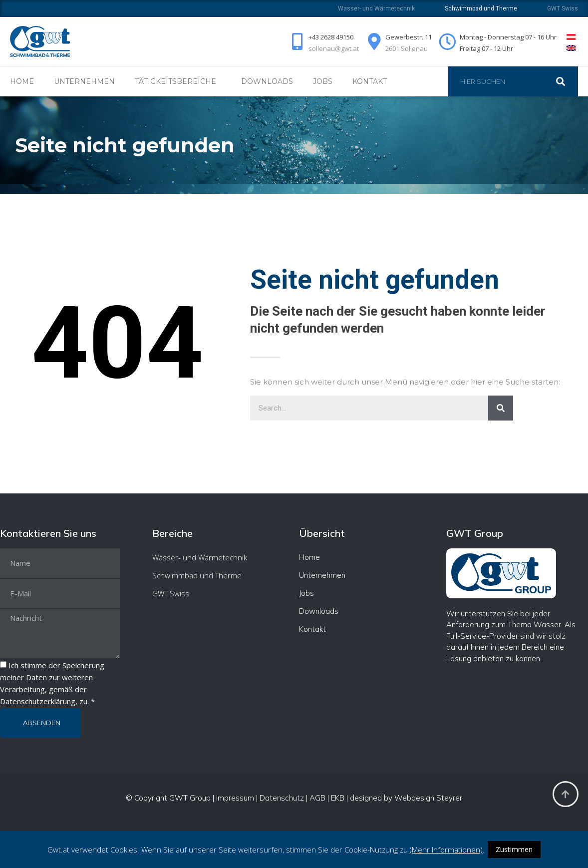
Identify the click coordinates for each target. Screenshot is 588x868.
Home (22, 81)
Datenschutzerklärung (38, 701)
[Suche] (566, 81)
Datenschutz (282, 798)
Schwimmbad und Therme (197, 575)
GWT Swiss (563, 8)
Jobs (323, 81)
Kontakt (370, 81)
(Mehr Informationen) (446, 850)
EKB (338, 798)
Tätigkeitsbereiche (178, 81)
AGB (317, 798)
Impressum (235, 798)
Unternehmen (84, 81)
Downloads (267, 81)
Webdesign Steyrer (428, 798)
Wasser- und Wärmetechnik (376, 8)
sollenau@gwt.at (334, 48)
